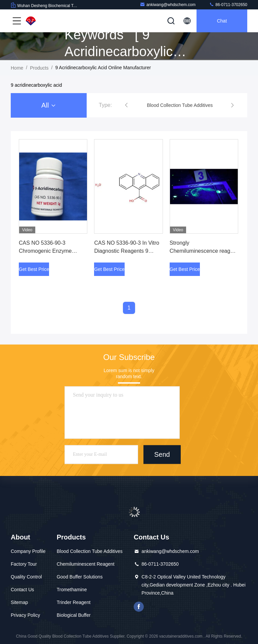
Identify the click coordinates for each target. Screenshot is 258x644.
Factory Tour (24, 564)
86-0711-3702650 (228, 5)
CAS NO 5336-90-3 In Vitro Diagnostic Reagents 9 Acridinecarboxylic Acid (127, 251)
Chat (222, 21)
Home (17, 68)
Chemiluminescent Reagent (86, 564)
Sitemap (19, 602)
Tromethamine (72, 590)
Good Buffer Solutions (80, 577)
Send (162, 454)
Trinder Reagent (74, 602)
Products (39, 68)
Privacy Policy (25, 615)
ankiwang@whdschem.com (168, 5)
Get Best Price (34, 269)
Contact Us (22, 590)
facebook (139, 607)
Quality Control (26, 577)
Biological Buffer (74, 615)
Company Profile (28, 551)
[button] (126, 105)
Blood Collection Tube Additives (90, 551)
